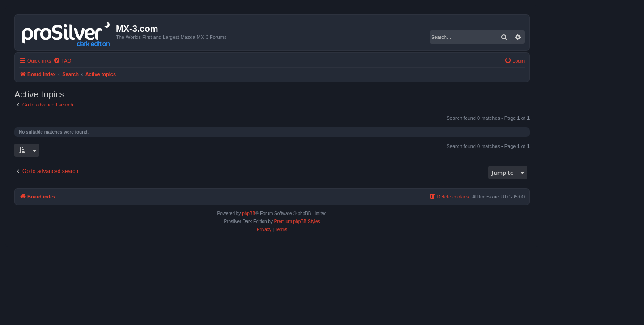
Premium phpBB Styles (297, 222)
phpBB (249, 213)
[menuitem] (62, 61)
